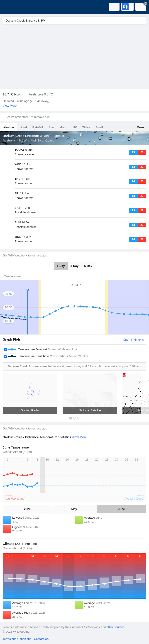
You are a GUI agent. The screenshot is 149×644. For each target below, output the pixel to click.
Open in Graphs (133, 340)
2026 (27, 509)
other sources (116, 627)
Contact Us (41, 639)
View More (10, 106)
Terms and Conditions (17, 639)
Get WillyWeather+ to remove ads (27, 117)
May (74, 509)
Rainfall (38, 127)
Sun (51, 127)
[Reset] (134, 20)
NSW (23, 140)
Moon (63, 127)
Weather (9, 127)
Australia (9, 140)
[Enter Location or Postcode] (74, 20)
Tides (86, 127)
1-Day (61, 266)
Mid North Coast (42, 140)
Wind (23, 127)
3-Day (74, 266)
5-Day (88, 266)
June (121, 509)
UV (75, 127)
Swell (99, 127)
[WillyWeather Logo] (10, 7)
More (140, 127)
